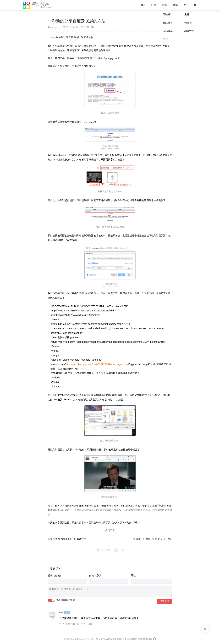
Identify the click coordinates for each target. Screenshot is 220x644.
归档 (165, 5)
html (139, 539)
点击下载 (110, 530)
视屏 (169, 539)
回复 (90, 624)
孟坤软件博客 (66, 37)
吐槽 (154, 5)
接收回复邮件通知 (61, 600)
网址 (133, 575)
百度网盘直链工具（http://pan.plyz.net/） (100, 58)
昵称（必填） (55, 575)
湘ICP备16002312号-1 (76, 639)
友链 (175, 5)
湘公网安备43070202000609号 (108, 639)
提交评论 (164, 601)
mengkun (54, 27)
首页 (143, 5)
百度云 (158, 539)
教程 (148, 539)
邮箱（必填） (96, 575)
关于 (186, 5)
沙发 (62, 624)
